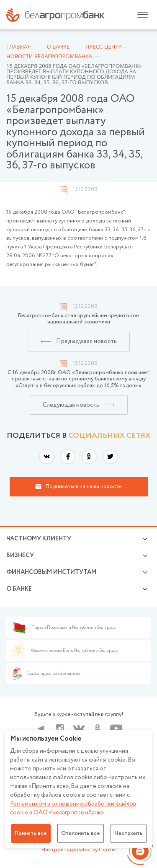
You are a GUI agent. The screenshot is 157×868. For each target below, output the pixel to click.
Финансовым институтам (51, 572)
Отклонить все (81, 833)
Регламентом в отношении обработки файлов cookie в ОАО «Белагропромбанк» (73, 808)
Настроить (129, 833)
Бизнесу (20, 555)
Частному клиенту (39, 539)
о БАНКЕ (19, 589)
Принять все (31, 833)
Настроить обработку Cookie (78, 850)
